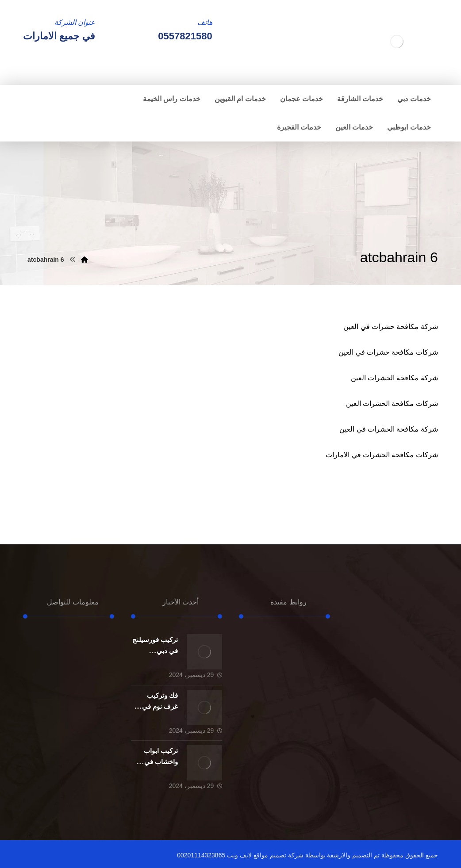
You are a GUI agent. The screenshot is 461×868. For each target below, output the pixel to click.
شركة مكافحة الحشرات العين (394, 378)
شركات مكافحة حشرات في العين (388, 352)
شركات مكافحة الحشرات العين (392, 403)
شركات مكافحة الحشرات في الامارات (382, 455)
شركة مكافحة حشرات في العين (391, 327)
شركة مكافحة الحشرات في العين (389, 429)
